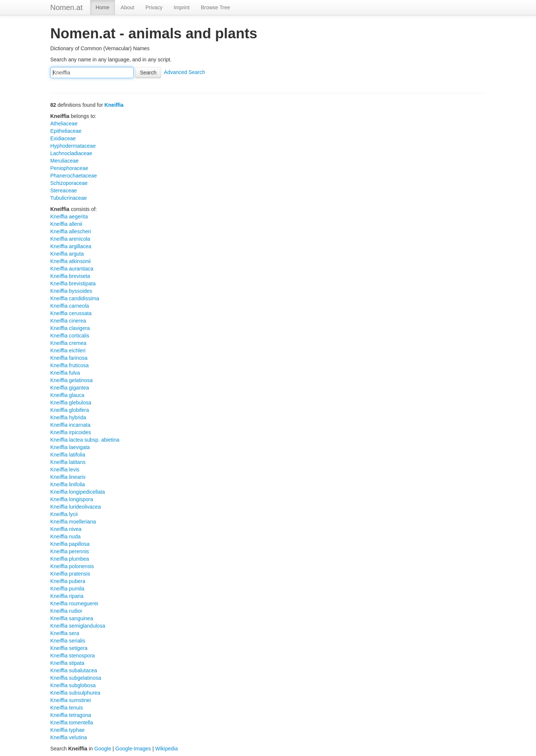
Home (103, 7)
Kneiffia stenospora (73, 656)
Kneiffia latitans (68, 462)
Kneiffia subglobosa (73, 685)
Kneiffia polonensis (72, 566)
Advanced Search (184, 72)
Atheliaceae (64, 124)
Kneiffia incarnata (70, 425)
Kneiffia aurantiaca (72, 269)
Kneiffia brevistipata (73, 283)
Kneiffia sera (65, 633)
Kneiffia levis (65, 470)
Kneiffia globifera (70, 410)
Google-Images (133, 749)
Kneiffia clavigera (70, 328)
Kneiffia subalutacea (74, 670)
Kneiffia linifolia (68, 484)
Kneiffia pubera (68, 581)
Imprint (182, 7)
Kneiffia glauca (67, 395)
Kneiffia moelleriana (73, 522)
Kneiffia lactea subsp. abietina (85, 440)
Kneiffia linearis (68, 477)
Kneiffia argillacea (71, 246)
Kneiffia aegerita (69, 217)
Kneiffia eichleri (68, 350)
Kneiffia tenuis (67, 708)
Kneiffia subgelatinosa (76, 678)
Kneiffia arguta (67, 254)
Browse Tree (215, 7)
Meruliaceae (64, 161)
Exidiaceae (63, 138)
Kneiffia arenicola (70, 239)
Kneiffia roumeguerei (74, 603)
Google (103, 749)
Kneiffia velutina (69, 737)
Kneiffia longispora (72, 499)
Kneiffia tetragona (71, 715)
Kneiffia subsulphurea (75, 693)
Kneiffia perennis (70, 551)
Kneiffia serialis (68, 641)
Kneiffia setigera (69, 648)
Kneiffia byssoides (71, 291)
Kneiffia (114, 105)
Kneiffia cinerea (68, 321)
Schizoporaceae (69, 183)
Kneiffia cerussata (71, 313)
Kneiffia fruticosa (69, 365)
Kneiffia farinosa (69, 358)
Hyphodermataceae (73, 146)
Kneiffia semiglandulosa (78, 626)
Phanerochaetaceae (74, 176)
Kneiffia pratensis (70, 574)
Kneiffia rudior (66, 611)
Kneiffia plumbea (70, 559)
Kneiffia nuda (65, 536)
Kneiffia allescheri (71, 231)
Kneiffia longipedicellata (78, 492)
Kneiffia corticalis (70, 336)
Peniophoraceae (69, 168)
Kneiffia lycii (64, 514)
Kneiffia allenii (66, 224)
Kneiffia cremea (68, 343)
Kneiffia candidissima (75, 298)
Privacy (154, 7)
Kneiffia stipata (67, 663)
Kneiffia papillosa (70, 544)
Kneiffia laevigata (70, 447)
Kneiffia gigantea (70, 388)
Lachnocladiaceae (71, 153)
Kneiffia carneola (70, 306)
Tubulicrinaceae (68, 198)
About (127, 7)
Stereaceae (64, 190)
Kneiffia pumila (67, 589)
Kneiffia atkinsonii (71, 261)
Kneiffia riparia (67, 596)
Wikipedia (167, 749)
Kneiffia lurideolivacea (76, 507)
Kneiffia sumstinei (71, 700)
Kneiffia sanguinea (72, 618)
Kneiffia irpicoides (71, 432)
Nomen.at (66, 7)
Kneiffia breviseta (70, 276)
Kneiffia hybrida (68, 417)
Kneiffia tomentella (72, 723)
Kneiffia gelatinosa (71, 380)
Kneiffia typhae (67, 730)
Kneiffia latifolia (68, 455)
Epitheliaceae (66, 131)
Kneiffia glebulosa (71, 403)
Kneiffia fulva (65, 373)
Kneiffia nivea (66, 529)
